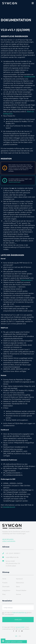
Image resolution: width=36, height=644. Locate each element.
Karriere (19, 594)
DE (16, 636)
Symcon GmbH (20, 627)
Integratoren (6, 590)
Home (4, 579)
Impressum (19, 579)
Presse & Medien (21, 590)
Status (18, 586)
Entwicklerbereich (9, 507)
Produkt (5, 583)
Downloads (6, 586)
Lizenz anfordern (9, 541)
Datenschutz (20, 583)
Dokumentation (26, 280)
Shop (4, 594)
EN (20, 636)
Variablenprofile (30, 76)
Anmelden (18, 620)
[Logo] (10, 3)
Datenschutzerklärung (19, 612)
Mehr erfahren (8, 539)
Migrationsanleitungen (14, 182)
